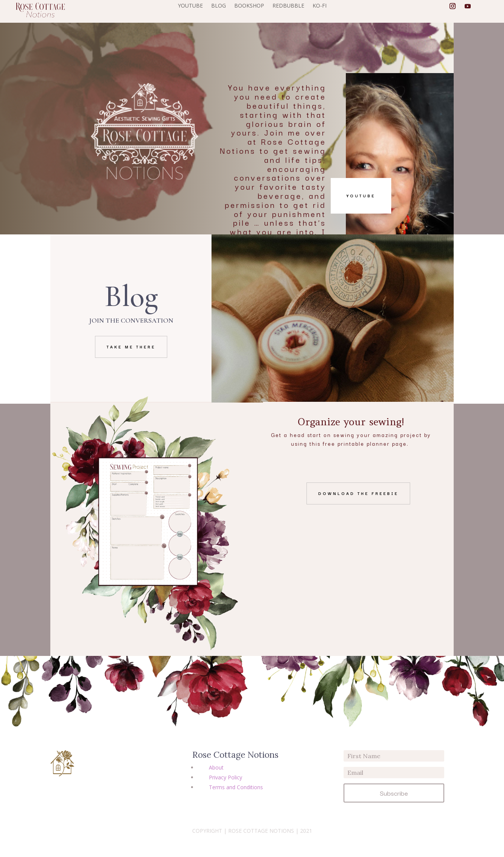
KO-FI (320, 6)
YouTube (361, 196)
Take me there (131, 347)
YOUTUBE (190, 6)
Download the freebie (358, 493)
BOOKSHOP (249, 6)
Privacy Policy (226, 777)
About (216, 767)
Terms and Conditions (236, 787)
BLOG (219, 6)
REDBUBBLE (288, 6)
